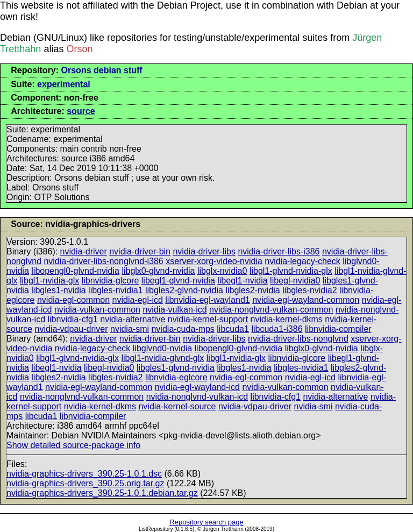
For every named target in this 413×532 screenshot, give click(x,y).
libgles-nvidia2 (309, 290)
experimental (64, 84)
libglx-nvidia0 (222, 271)
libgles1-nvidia (58, 290)
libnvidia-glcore (111, 281)
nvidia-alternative (133, 319)
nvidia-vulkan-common (97, 310)
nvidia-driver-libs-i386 (279, 251)
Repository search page (206, 522)
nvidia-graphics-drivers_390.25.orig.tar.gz (85, 483)
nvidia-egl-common (73, 300)
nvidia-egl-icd (138, 300)
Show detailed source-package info (73, 445)
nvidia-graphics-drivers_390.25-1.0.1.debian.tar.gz (102, 493)
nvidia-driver (84, 251)
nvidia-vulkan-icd (175, 310)
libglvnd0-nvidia (162, 348)
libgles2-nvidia (252, 290)
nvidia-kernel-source (177, 406)
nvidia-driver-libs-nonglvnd (298, 339)
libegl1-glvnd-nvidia (178, 281)
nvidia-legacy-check (302, 261)
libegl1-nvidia (242, 281)
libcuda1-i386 (277, 329)
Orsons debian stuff (102, 70)
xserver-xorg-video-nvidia (214, 261)
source (81, 111)
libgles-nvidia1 (115, 290)
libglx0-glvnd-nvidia (158, 271)
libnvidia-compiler (338, 329)
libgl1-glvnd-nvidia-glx (291, 271)
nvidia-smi (130, 329)
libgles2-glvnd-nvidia (184, 290)
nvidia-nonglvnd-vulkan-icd (197, 397)
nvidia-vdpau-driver (71, 329)
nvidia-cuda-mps (183, 329)
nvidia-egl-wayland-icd (197, 387)
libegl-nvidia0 (295, 281)
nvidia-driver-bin (140, 251)
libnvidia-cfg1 (72, 319)
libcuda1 (233, 329)
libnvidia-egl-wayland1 (207, 300)
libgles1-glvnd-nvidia (176, 368)
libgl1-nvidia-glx (49, 281)
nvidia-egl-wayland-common (306, 300)
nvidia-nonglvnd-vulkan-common (271, 310)
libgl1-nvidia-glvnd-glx (162, 358)
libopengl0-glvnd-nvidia (75, 271)
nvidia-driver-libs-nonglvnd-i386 (103, 261)
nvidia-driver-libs (204, 251)
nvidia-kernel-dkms (287, 319)
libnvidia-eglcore (176, 377)
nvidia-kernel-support (208, 319)
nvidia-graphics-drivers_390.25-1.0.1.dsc (84, 474)
